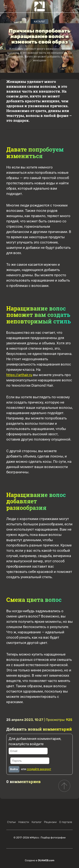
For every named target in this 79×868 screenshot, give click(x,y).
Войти (14, 769)
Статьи (11, 822)
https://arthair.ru (19, 375)
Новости (24, 822)
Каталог (39, 22)
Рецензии (50, 822)
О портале (66, 822)
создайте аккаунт (39, 769)
